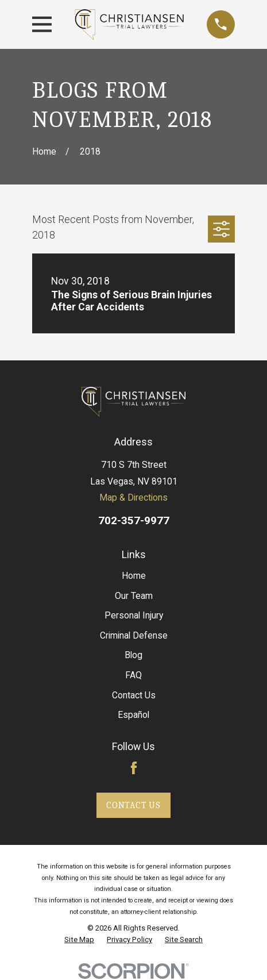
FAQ (133, 675)
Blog (133, 655)
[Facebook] (134, 768)
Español (133, 715)
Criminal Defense (134, 635)
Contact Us (134, 695)
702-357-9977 (134, 520)
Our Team (134, 596)
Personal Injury (134, 615)
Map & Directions (133, 497)
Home (134, 576)
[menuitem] (79, 940)
